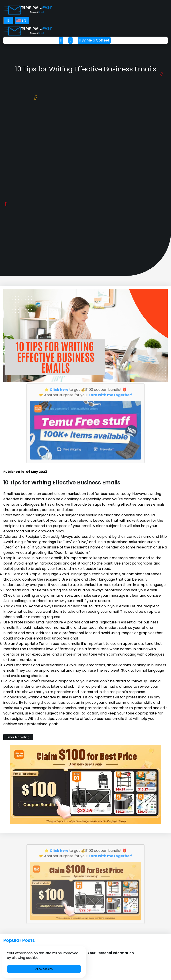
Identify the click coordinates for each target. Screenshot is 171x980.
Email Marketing (18, 737)
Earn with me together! (111, 394)
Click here (59, 389)
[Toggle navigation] (8, 21)
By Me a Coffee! (94, 40)
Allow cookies (44, 969)
